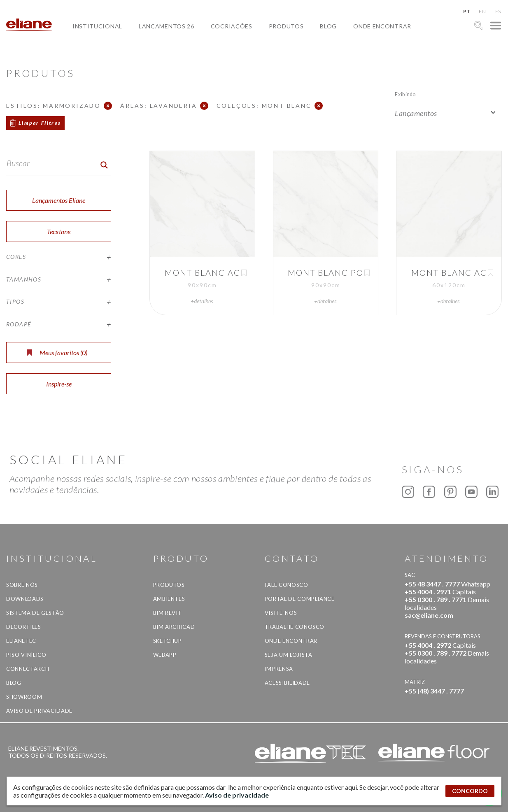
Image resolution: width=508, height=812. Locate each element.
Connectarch (28, 669)
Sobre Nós (22, 585)
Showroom (24, 697)
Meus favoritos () (57, 352)
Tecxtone (59, 232)
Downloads (25, 599)
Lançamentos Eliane (59, 200)
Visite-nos (281, 613)
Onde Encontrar (382, 26)
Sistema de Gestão (35, 613)
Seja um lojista (289, 655)
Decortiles (24, 627)
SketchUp (168, 641)
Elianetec (21, 641)
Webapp (165, 655)
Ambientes (169, 599)
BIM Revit (168, 613)
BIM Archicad (174, 627)
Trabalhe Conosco (295, 627)
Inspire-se (59, 384)
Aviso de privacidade (39, 711)
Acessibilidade (287, 683)
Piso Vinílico (26, 655)
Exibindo (405, 94)
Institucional (97, 26)
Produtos (286, 26)
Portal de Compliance (300, 599)
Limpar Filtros (40, 123)
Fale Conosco (287, 585)
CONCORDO (470, 791)
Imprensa (279, 669)
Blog (328, 26)
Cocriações (232, 26)
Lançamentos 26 (167, 26)
